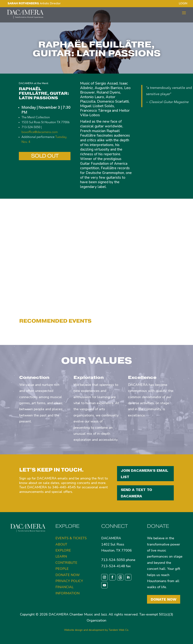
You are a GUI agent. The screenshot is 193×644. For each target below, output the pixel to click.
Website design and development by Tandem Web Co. (96, 630)
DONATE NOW (68, 575)
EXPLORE (63, 550)
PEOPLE (62, 569)
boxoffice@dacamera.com (40, 132)
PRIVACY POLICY (69, 581)
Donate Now (164, 599)
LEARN (61, 556)
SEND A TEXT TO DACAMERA (136, 493)
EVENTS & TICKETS (71, 538)
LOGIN (183, 4)
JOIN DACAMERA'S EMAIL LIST (145, 474)
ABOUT (61, 544)
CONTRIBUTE (66, 563)
